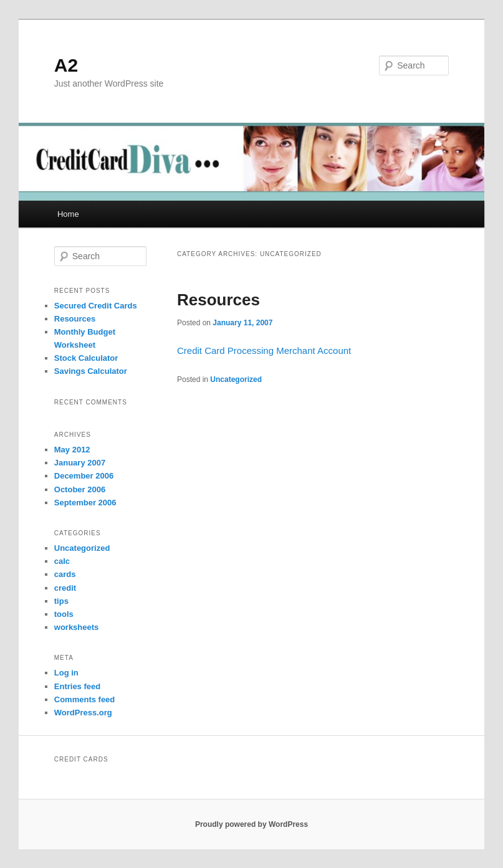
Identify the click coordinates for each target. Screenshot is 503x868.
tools (64, 614)
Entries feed (77, 686)
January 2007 (80, 463)
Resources (218, 300)
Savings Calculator (91, 371)
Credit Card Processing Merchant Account (264, 351)
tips (61, 601)
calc (62, 561)
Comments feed (85, 699)
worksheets (77, 627)
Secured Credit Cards (96, 306)
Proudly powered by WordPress (251, 824)
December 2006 (84, 476)
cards (65, 574)
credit (65, 588)
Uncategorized (236, 379)
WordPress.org (83, 713)
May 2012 (72, 450)
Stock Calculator (86, 358)
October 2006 (80, 489)
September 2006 (85, 503)
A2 (66, 65)
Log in (66, 673)
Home (68, 214)
